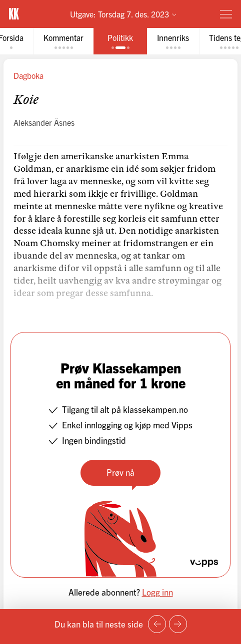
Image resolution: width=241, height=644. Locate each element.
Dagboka (28, 75)
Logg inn (157, 592)
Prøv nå (120, 472)
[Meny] (226, 14)
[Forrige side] (157, 624)
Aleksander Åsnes (44, 122)
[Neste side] (178, 624)
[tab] (63, 41)
